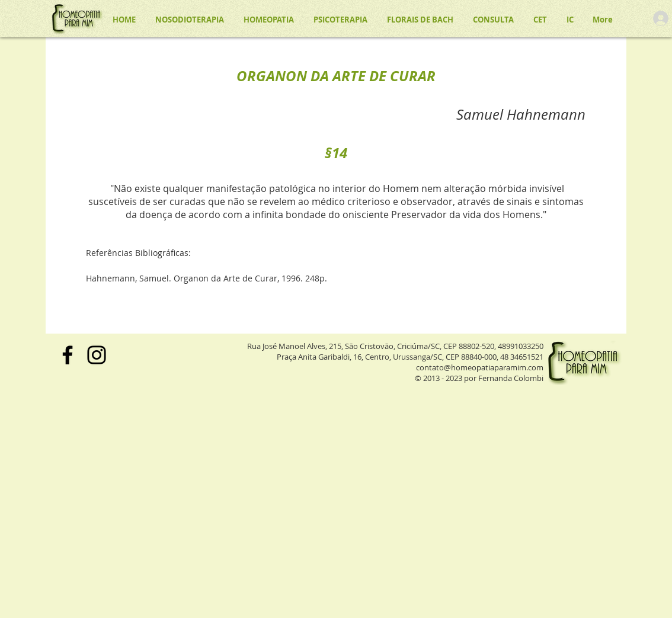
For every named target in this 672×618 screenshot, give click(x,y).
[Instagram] (97, 355)
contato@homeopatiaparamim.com (480, 367)
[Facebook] (68, 355)
